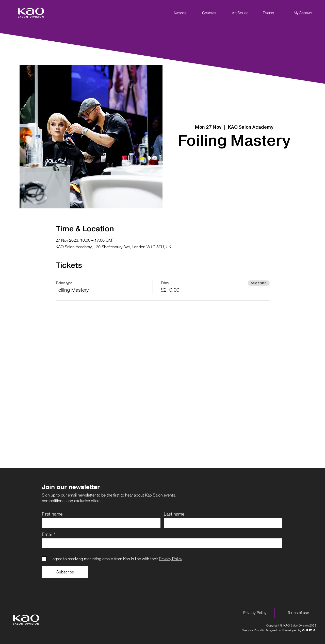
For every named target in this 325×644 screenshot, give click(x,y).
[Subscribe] (65, 572)
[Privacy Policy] (255, 613)
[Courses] (209, 13)
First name (52, 514)
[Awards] (180, 13)
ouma (309, 630)
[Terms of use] (298, 613)
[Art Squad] (240, 13)
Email (47, 534)
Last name (174, 514)
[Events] (268, 13)
